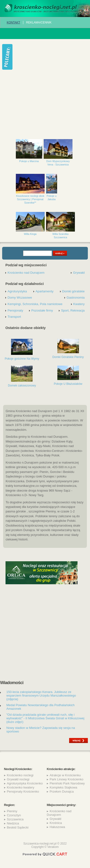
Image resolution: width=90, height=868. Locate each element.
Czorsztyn (14, 815)
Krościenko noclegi (20, 775)
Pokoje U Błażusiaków (68, 384)
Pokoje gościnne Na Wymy (22, 359)
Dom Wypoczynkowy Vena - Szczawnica (58, 163)
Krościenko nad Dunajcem (26, 273)
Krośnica (56, 823)
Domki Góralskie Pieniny (68, 357)
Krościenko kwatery (21, 787)
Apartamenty (45, 291)
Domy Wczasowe (20, 298)
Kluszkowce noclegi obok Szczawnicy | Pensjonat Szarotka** (30, 199)
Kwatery (79, 304)
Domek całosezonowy (22, 386)
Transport (14, 317)
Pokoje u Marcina (29, 161)
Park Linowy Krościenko (67, 779)
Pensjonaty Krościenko (23, 791)
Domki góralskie (73, 291)
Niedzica (13, 823)
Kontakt (13, 23)
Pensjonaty (15, 310)
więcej (77, 740)
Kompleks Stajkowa (63, 787)
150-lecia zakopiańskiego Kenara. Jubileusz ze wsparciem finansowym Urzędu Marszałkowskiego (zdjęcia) (41, 695)
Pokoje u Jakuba (51, 198)
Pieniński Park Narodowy (67, 783)
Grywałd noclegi (18, 779)
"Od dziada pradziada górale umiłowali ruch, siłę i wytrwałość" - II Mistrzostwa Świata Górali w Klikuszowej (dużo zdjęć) (45, 718)
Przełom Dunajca (62, 791)
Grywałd (79, 273)
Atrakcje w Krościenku (65, 775)
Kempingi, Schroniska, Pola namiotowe (35, 304)
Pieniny (12, 811)
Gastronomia (76, 298)
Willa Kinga (30, 234)
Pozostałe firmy (42, 310)
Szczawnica (15, 819)
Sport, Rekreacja (73, 310)
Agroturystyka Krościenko (25, 783)
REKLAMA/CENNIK (39, 23)
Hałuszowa (57, 827)
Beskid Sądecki (18, 827)
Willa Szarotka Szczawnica (60, 236)
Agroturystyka (17, 291)
